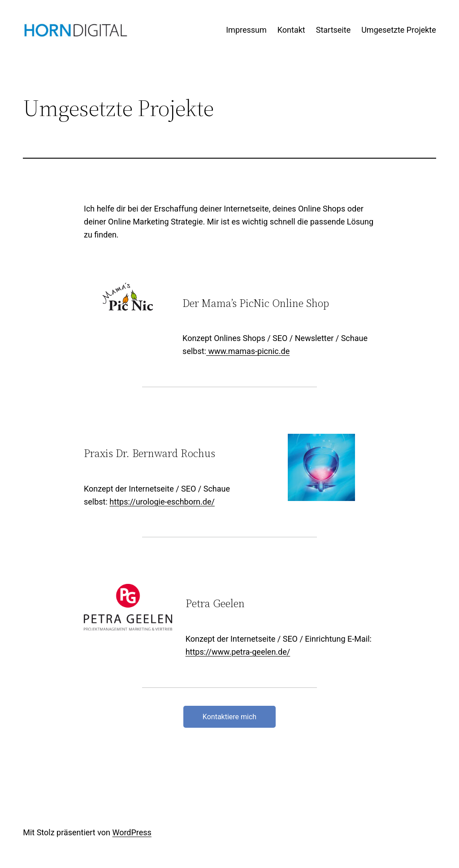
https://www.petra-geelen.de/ (238, 652)
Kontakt (291, 30)
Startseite (333, 30)
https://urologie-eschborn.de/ (162, 502)
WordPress (132, 832)
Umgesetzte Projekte (399, 30)
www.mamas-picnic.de (248, 351)
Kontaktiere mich (229, 717)
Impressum (246, 30)
